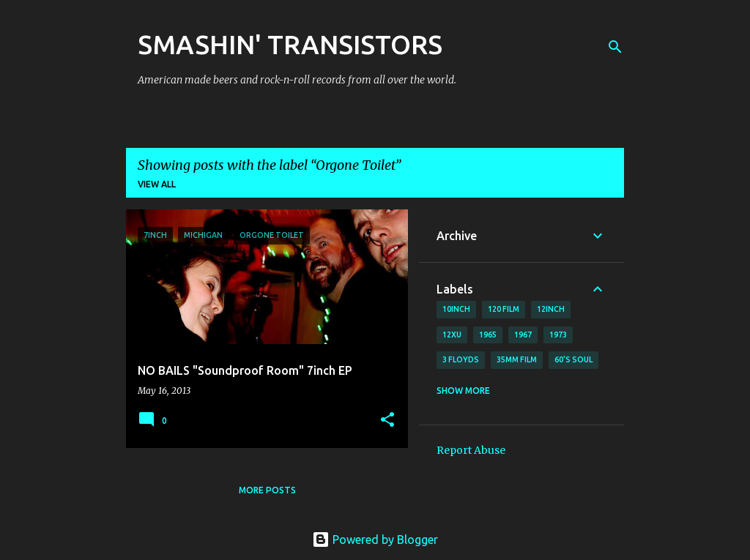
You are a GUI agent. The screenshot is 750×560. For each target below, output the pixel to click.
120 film (504, 309)
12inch (551, 309)
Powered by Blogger (375, 540)
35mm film (517, 359)
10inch (456, 309)
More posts (267, 490)
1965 (488, 335)
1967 (523, 335)
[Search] (615, 47)
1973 (558, 335)
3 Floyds (461, 359)
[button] (387, 421)
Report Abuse (471, 450)
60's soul (573, 359)
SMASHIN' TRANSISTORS (290, 44)
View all (157, 184)
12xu (452, 335)
